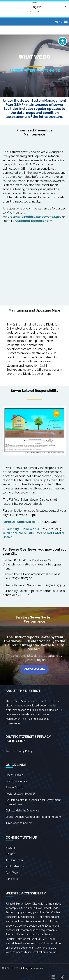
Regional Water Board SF (20, 794)
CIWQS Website (35, 669)
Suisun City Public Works (21, 529)
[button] (59, 22)
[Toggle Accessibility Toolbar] (63, 41)
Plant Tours (12, 873)
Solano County (14, 787)
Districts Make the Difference (22, 811)
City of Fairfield (14, 775)
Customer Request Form (34, 221)
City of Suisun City (16, 781)
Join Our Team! (14, 860)
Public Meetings (15, 866)
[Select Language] (46, 7)
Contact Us (12, 879)
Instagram (11, 848)
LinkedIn (10, 854)
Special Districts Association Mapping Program (33, 817)
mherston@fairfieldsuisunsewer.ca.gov (32, 217)
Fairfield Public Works (19, 522)
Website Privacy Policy (19, 751)
